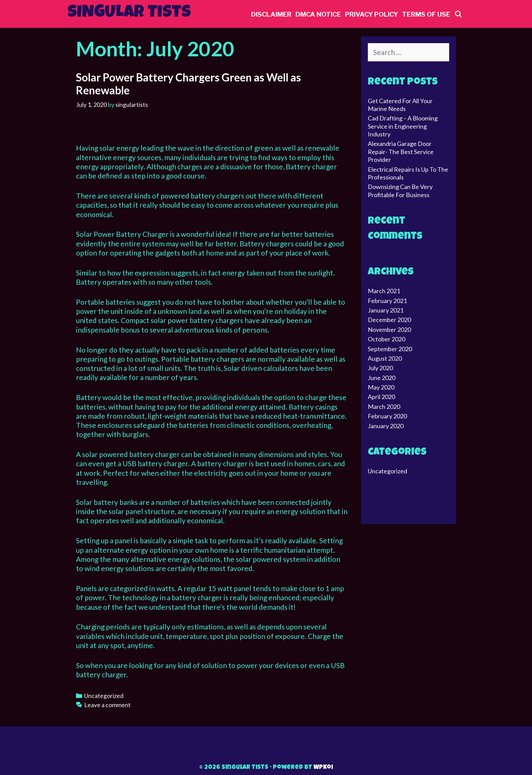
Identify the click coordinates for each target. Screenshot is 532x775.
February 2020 (387, 416)
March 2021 (384, 291)
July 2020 (380, 368)
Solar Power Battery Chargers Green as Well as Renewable (188, 84)
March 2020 (384, 407)
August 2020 (385, 358)
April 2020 (381, 397)
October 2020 (386, 339)
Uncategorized (104, 696)
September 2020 (390, 349)
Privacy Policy (372, 14)
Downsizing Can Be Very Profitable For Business (400, 191)
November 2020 (389, 329)
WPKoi (323, 768)
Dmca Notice (318, 14)
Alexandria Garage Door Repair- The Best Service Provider (401, 152)
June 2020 (382, 378)
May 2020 (381, 387)
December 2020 (389, 320)
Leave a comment (107, 705)
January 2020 (386, 426)
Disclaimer (271, 14)
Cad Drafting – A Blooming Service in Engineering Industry (403, 126)
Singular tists (129, 13)
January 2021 (386, 310)
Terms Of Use (426, 14)
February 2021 (387, 301)
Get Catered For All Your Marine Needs (400, 105)
